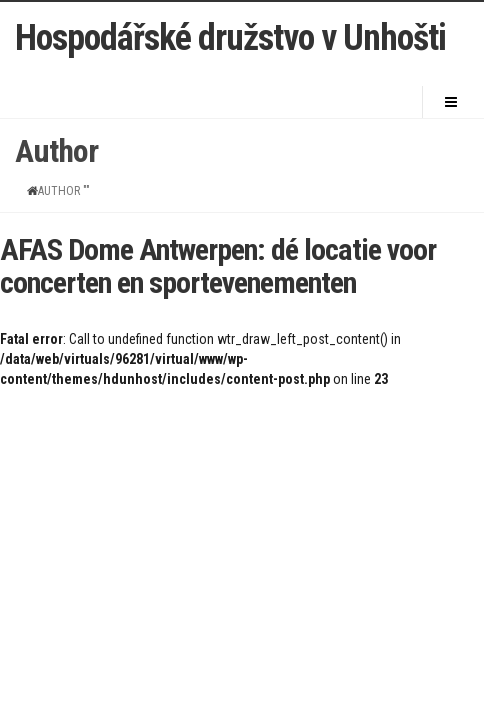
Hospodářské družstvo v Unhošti (230, 39)
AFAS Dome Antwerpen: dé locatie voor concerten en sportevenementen (218, 266)
